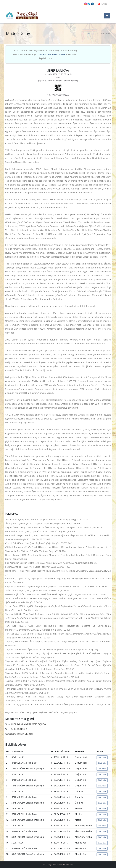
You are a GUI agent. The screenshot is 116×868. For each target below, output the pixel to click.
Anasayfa (91, 34)
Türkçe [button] (103, 4)
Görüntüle (102, 757)
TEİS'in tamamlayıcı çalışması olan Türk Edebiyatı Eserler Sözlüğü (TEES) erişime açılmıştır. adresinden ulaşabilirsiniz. (45, 54)
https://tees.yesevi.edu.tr (52, 54)
